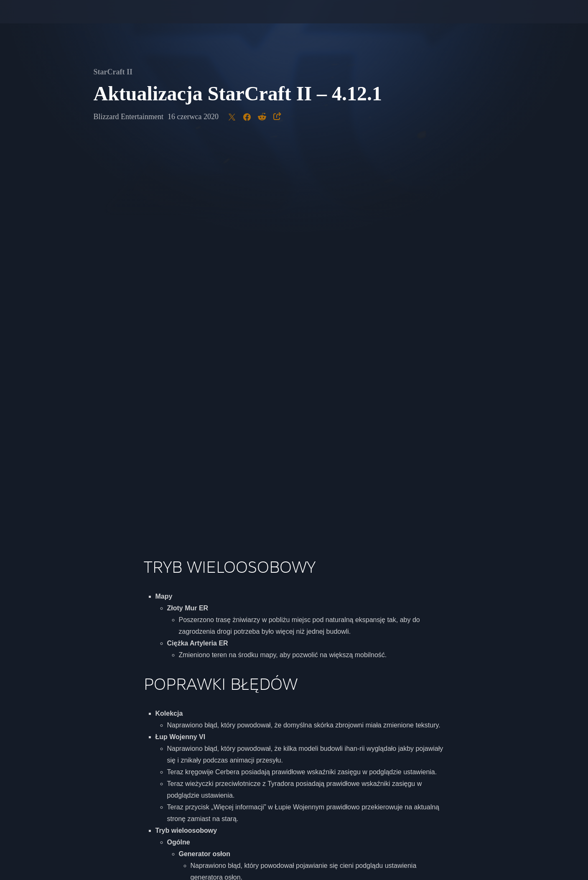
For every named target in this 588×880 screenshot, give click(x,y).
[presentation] (38, 22)
